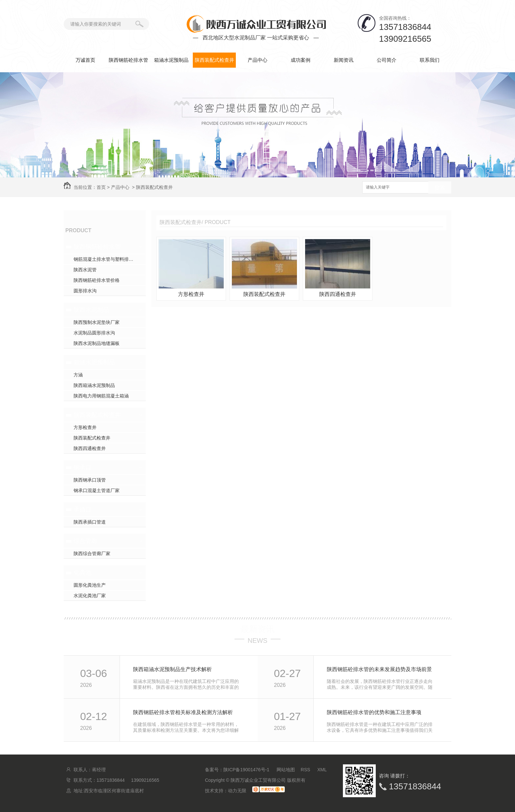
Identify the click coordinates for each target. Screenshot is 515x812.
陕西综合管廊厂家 (92, 553)
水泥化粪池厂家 (90, 596)
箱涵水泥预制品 (171, 60)
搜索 (440, 188)
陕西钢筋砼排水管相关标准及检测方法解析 (183, 712)
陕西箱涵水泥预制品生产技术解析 (172, 669)
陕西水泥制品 (91, 310)
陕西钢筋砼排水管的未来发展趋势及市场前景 (379, 669)
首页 (101, 187)
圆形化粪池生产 (90, 585)
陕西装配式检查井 (214, 60)
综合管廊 (85, 541)
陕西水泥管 (85, 270)
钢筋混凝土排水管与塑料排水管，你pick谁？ (110, 259)
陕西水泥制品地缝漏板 (97, 343)
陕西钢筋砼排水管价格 (97, 280)
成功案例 (301, 60)
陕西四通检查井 (90, 448)
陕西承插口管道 (90, 522)
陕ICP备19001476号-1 (246, 770)
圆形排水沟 (85, 291)
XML (322, 770)
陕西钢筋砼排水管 (128, 60)
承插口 (82, 509)
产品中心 (257, 60)
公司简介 (387, 60)
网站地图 (286, 770)
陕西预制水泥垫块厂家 (97, 322)
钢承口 (82, 467)
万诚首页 (85, 60)
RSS (306, 770)
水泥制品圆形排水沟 (94, 333)
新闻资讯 (344, 60)
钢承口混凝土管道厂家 (97, 490)
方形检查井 (85, 427)
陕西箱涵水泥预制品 (94, 385)
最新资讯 (257, 629)
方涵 (78, 375)
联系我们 (430, 60)
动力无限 (237, 791)
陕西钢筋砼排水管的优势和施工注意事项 (374, 712)
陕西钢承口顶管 (90, 480)
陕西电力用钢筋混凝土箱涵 (101, 396)
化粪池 (82, 573)
